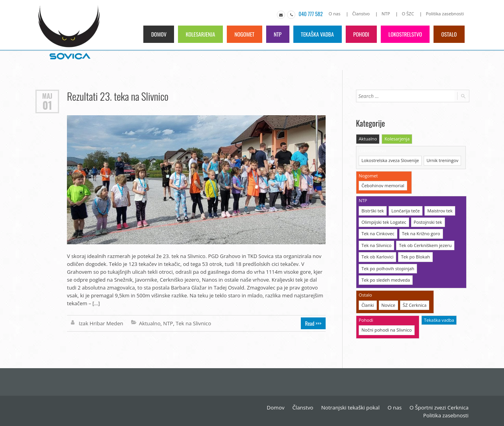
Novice (388, 303)
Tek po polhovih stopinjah (387, 266)
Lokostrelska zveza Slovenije (390, 160)
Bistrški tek (372, 209)
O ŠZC (409, 14)
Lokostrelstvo (405, 34)
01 (47, 105)
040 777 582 (312, 14)
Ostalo (449, 34)
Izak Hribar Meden (101, 323)
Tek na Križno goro (420, 232)
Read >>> (314, 323)
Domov (156, 34)
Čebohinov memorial (383, 185)
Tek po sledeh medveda (385, 278)
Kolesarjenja (198, 34)
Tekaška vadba (316, 34)
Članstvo (362, 14)
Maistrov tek (439, 209)
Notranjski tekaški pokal (353, 406)
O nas (336, 14)
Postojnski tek (427, 221)
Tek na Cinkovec (378, 232)
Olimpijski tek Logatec (384, 221)
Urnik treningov (441, 160)
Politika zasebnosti (445, 14)
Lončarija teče (405, 209)
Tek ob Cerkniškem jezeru (424, 244)
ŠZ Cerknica (414, 303)
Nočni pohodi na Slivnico (386, 327)
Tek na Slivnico (192, 323)
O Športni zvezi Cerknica (440, 406)
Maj (47, 96)
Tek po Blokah (415, 255)
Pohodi (360, 34)
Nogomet (243, 34)
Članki (368, 303)
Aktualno (149, 323)
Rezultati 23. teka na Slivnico (117, 96)
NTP (386, 14)
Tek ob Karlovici (377, 255)
